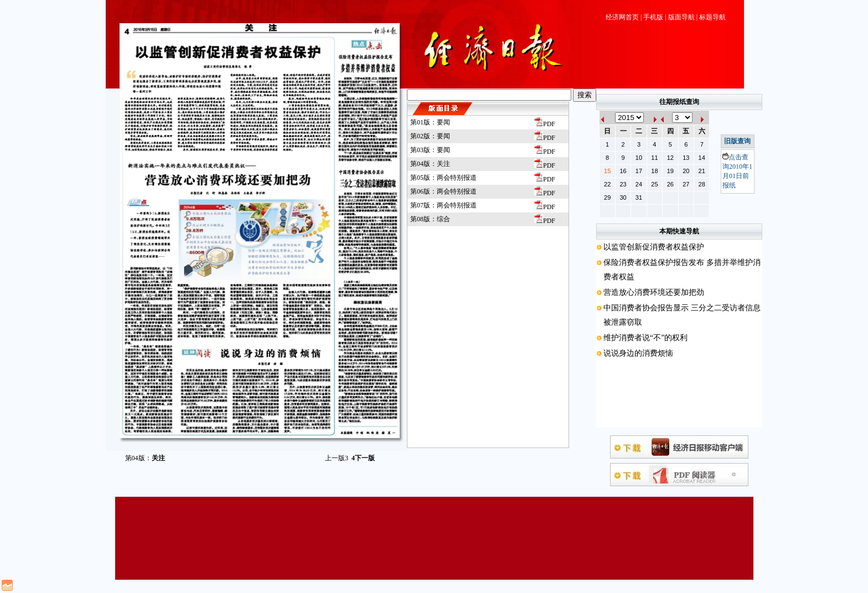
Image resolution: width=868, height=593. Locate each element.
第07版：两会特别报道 (443, 205)
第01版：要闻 (430, 122)
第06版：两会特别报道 (443, 191)
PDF (545, 124)
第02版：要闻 (430, 136)
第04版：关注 (430, 164)
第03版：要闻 (430, 150)
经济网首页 (622, 17)
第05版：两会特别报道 (443, 178)
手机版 (653, 17)
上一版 (337, 458)
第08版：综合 (430, 219)
